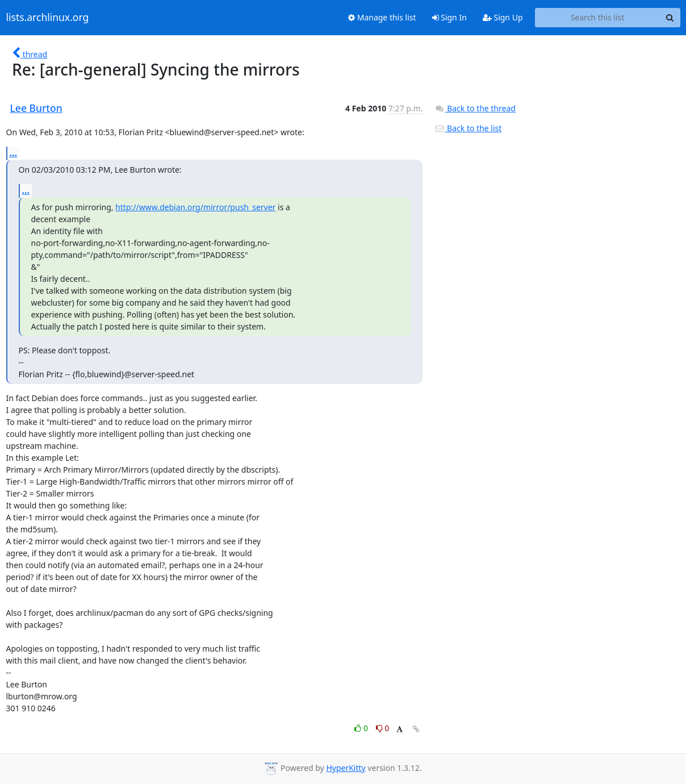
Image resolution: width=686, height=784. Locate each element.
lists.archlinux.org (48, 18)
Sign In (449, 17)
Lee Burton (36, 108)
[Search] (670, 18)
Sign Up (503, 17)
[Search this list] (598, 18)
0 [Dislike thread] (383, 728)
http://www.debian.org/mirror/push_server (195, 207)
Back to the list (468, 128)
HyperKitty (346, 768)
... (14, 153)
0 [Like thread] (362, 728)
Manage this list (382, 17)
